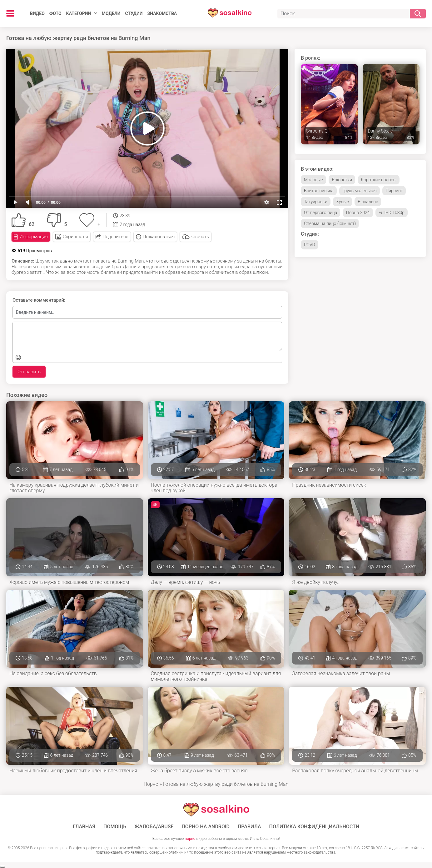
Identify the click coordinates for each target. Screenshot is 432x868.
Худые (342, 202)
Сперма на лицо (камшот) (330, 223)
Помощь (115, 827)
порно (190, 839)
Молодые (313, 180)
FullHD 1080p (392, 213)
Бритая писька (319, 191)
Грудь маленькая (360, 191)
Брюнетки (342, 180)
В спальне (368, 202)
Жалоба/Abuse (154, 827)
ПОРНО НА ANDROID (206, 827)
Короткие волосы (379, 180)
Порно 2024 (358, 213)
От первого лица (320, 213)
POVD (310, 245)
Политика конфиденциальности (314, 827)
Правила (249, 827)
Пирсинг (394, 191)
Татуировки (316, 202)
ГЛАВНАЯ (84, 827)
